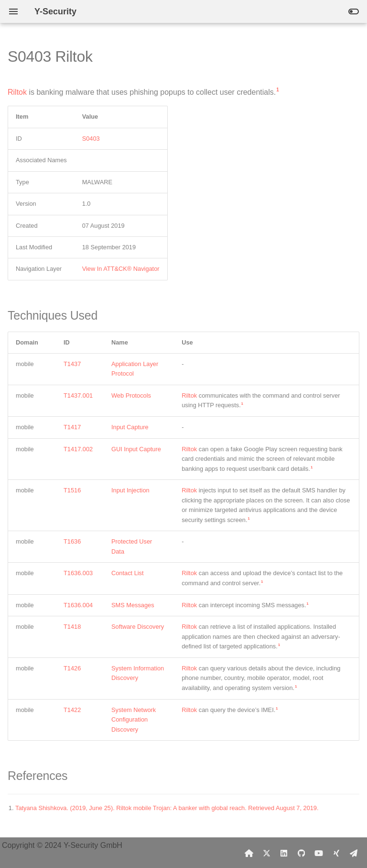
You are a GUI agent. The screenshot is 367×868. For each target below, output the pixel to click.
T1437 (72, 364)
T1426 (72, 668)
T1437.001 (78, 395)
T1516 (72, 490)
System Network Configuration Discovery (134, 720)
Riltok (17, 92)
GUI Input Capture (136, 449)
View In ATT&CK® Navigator (121, 269)
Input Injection (130, 490)
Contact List (128, 573)
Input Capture (130, 427)
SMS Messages (133, 605)
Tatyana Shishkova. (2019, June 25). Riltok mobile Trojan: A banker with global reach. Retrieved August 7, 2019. (167, 808)
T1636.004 (78, 605)
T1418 (72, 627)
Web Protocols (131, 395)
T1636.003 (78, 573)
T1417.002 (78, 449)
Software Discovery (138, 627)
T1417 (72, 427)
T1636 (72, 541)
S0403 (91, 139)
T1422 (72, 710)
